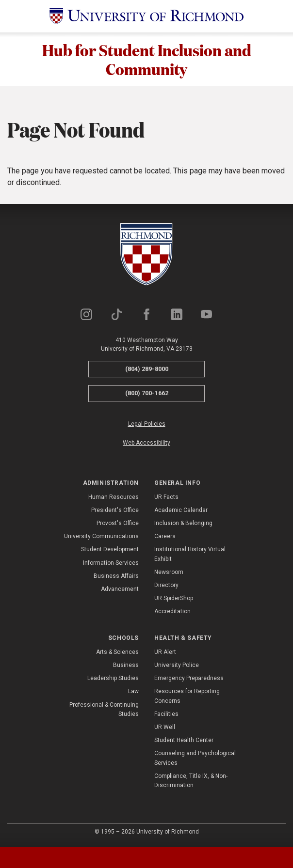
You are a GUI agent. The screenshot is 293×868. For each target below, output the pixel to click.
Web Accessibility (146, 444)
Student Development (110, 551)
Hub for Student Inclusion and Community (146, 60)
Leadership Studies (113, 679)
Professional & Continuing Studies (104, 710)
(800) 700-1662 (147, 394)
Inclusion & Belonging (183, 524)
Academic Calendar (181, 511)
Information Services (111, 564)
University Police (177, 666)
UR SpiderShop (174, 599)
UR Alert (165, 653)
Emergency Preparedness (189, 679)
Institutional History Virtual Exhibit (190, 555)
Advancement (120, 590)
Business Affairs (116, 577)
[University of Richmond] (146, 16)
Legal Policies (147, 425)
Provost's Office (118, 524)
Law (133, 693)
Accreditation (172, 613)
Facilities (166, 715)
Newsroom (169, 573)
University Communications (101, 537)
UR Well (165, 728)
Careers (165, 537)
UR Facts (166, 498)
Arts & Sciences (117, 653)
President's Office (115, 511)
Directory (166, 586)
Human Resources (114, 498)
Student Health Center (184, 741)
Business (126, 666)
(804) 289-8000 (147, 370)
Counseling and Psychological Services (195, 759)
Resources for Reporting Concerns (187, 697)
